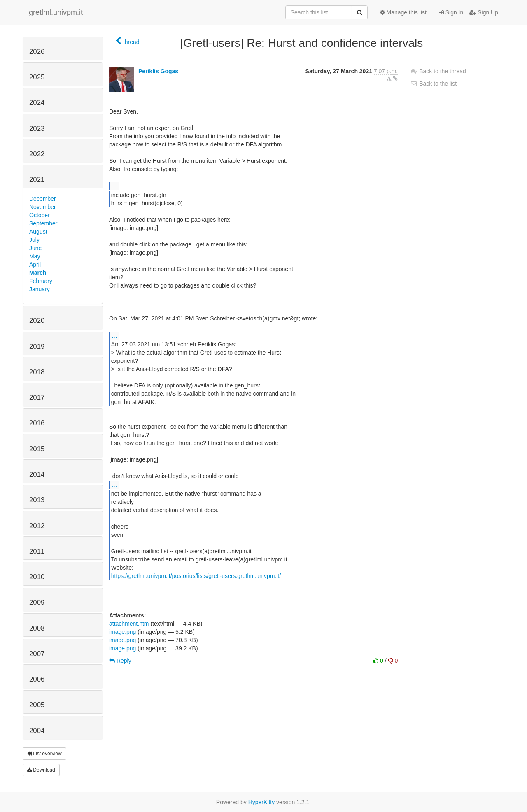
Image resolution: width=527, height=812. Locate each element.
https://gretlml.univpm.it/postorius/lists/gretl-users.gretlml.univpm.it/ (196, 576)
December (43, 199)
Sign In (451, 12)
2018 (37, 372)
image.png (122, 632)
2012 (37, 526)
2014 (37, 474)
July (34, 240)
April (35, 264)
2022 (37, 154)
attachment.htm (129, 624)
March (38, 273)
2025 (37, 77)
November (43, 207)
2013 (37, 500)
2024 (37, 103)
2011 (37, 551)
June (35, 248)
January (40, 289)
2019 (37, 347)
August (38, 232)
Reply (120, 661)
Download (41, 770)
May (35, 256)
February (41, 281)
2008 (37, 628)
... (114, 186)
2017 (37, 398)
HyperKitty (262, 802)
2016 (37, 423)
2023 (37, 129)
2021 (37, 180)
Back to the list (433, 84)
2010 (37, 577)
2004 (37, 731)
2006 (37, 679)
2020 (37, 321)
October (40, 215)
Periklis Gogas (158, 71)
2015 (37, 449)
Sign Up (484, 12)
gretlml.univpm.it (56, 12)
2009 (37, 602)
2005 (37, 705)
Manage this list (403, 12)
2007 (37, 654)
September (43, 223)
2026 (37, 52)
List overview (44, 754)
